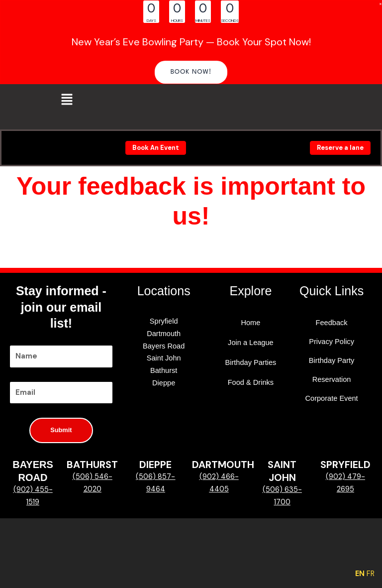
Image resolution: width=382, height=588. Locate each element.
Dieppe (164, 383)
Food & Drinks (251, 382)
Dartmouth (164, 334)
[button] (191, 72)
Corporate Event (332, 398)
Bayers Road (164, 346)
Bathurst (164, 370)
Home (250, 323)
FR (371, 574)
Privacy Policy (332, 342)
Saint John (164, 358)
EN (360, 574)
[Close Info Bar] (381, 4)
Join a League (251, 343)
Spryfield (164, 321)
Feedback (332, 323)
